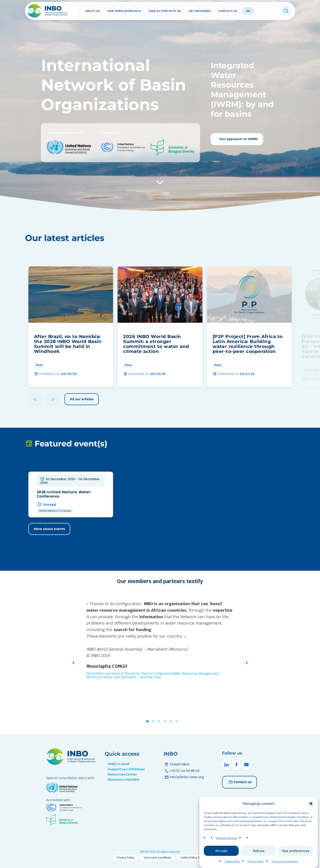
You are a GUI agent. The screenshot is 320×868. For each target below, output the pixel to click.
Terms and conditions (157, 858)
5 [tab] (172, 721)
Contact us (239, 782)
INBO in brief (118, 764)
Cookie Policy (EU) (192, 858)
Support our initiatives (126, 769)
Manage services (227, 847)
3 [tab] (160, 721)
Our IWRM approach (124, 11)
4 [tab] (166, 721)
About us (92, 11)
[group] (71, 327)
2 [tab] (154, 721)
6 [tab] (178, 721)
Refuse (259, 860)
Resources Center (122, 774)
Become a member (124, 779)
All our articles (82, 399)
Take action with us (165, 11)
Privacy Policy (126, 858)
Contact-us (228, 11)
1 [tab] (148, 721)
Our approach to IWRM (238, 139)
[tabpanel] (160, 641)
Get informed (200, 11)
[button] (311, 812)
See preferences (296, 860)
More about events (49, 529)
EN (248, 11)
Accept (221, 860)
